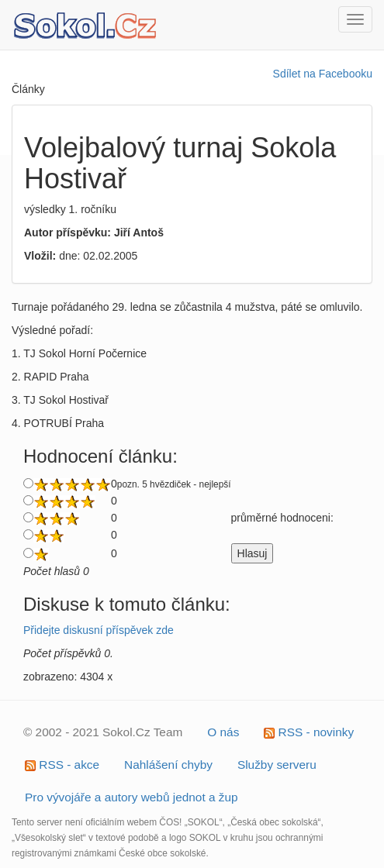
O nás (223, 732)
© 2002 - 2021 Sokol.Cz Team (103, 732)
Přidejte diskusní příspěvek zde (99, 630)
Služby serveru (277, 765)
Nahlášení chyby (168, 765)
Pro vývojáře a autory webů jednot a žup (131, 797)
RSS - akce (62, 765)
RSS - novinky (309, 732)
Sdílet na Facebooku (323, 74)
